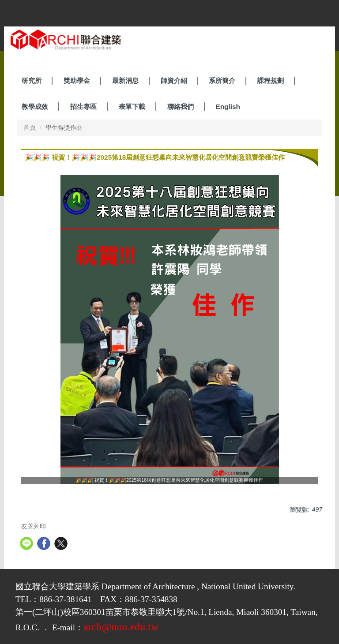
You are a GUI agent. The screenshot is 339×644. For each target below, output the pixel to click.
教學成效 (35, 107)
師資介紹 (174, 80)
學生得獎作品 (64, 127)
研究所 (32, 80)
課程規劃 (271, 80)
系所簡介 (222, 80)
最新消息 (125, 80)
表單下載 (132, 107)
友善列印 (34, 526)
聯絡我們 (181, 107)
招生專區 (83, 107)
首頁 (30, 127)
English (228, 107)
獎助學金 (77, 80)
